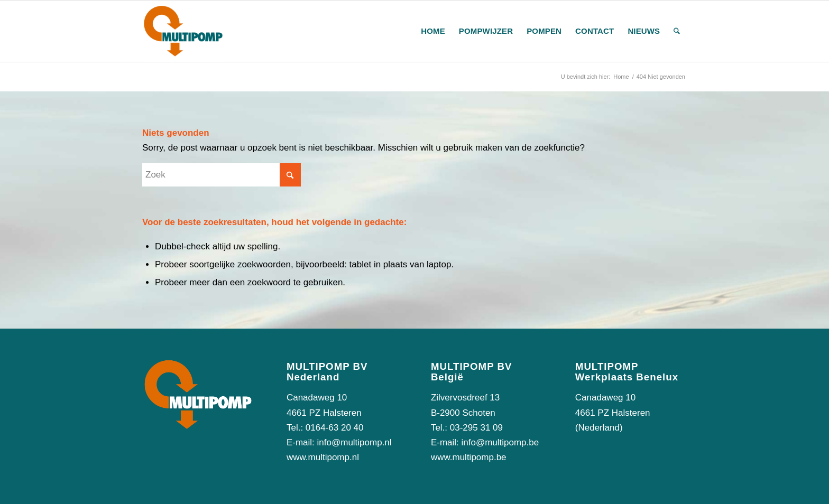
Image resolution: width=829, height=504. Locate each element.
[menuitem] (433, 31)
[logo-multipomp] (183, 31)
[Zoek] (677, 31)
